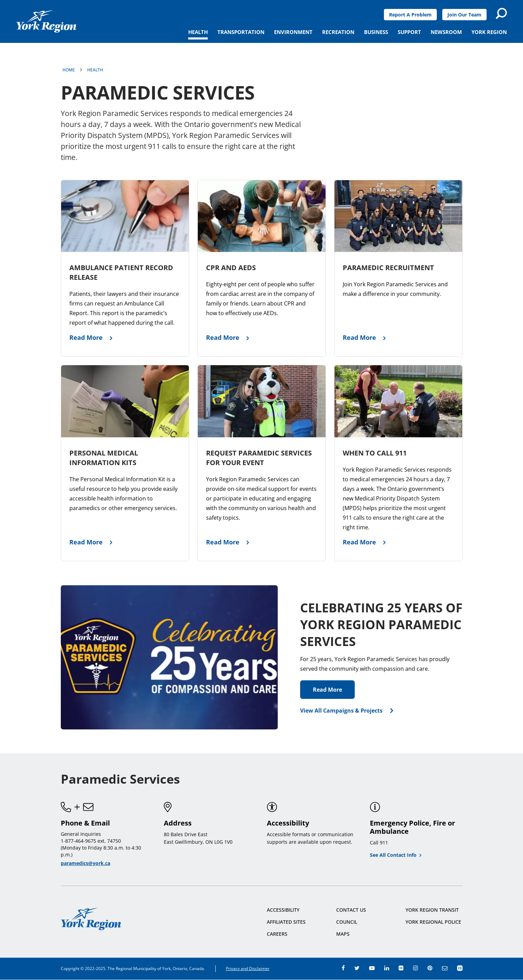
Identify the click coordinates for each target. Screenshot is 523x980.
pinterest (430, 968)
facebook (343, 968)
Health (95, 70)
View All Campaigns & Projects (341, 711)
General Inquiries (81, 834)
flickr (401, 968)
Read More (327, 690)
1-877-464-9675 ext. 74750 (91, 841)
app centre (460, 968)
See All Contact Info (393, 855)
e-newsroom (445, 968)
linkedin (387, 968)
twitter (357, 968)
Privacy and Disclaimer (248, 969)
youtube (372, 968)
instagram (416, 968)
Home (69, 70)
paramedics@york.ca (86, 863)
